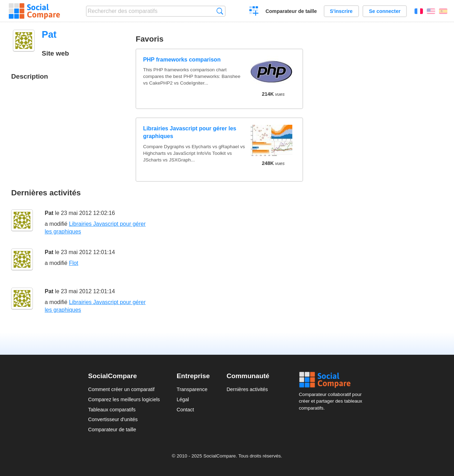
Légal (183, 399)
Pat (49, 213)
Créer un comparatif (254, 12)
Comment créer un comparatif (121, 389)
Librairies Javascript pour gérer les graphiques (190, 132)
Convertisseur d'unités (113, 419)
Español (443, 11)
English (431, 11)
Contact (185, 410)
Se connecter (385, 11)
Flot (74, 263)
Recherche (220, 11)
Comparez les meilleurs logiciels (124, 399)
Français (419, 11)
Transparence (192, 389)
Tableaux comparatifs (112, 410)
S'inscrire (341, 11)
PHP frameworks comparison (182, 60)
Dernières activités (247, 389)
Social (332, 380)
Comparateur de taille (291, 11)
